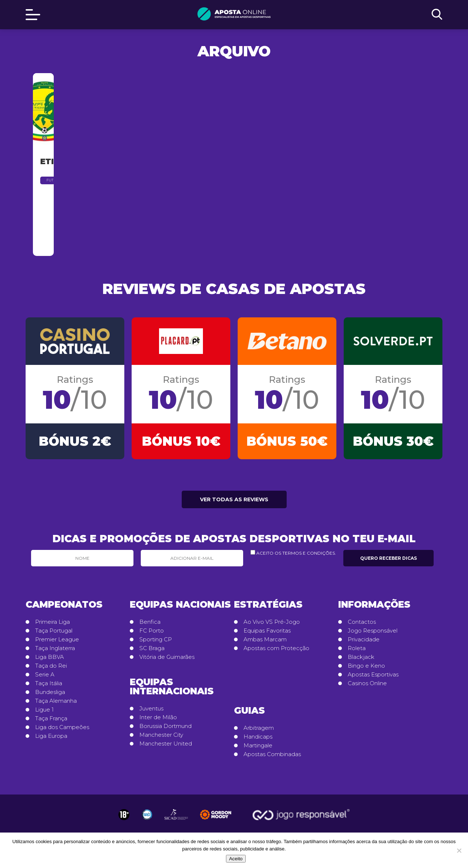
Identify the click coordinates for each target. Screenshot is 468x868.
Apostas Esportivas (373, 675)
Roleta (357, 649)
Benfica (150, 622)
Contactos (362, 622)
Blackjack (361, 657)
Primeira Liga (52, 622)
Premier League (57, 640)
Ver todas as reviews (234, 500)
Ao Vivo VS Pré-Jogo (272, 622)
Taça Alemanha (56, 701)
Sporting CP (156, 640)
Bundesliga (50, 692)
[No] (459, 850)
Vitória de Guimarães (167, 657)
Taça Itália (49, 684)
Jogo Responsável (373, 631)
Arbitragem (259, 728)
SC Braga (152, 649)
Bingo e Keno (366, 666)
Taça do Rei (51, 666)
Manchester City (161, 735)
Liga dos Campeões (62, 728)
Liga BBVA (50, 657)
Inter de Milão (158, 718)
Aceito (236, 859)
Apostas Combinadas (272, 755)
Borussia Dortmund (165, 727)
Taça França (51, 719)
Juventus (151, 709)
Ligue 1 (44, 710)
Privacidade (364, 640)
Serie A (45, 675)
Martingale (258, 746)
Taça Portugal (54, 631)
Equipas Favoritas (267, 631)
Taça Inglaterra (55, 649)
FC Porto (152, 631)
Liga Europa (51, 736)
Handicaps (258, 737)
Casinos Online (367, 684)
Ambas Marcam (265, 640)
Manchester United (166, 744)
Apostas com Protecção (276, 649)
